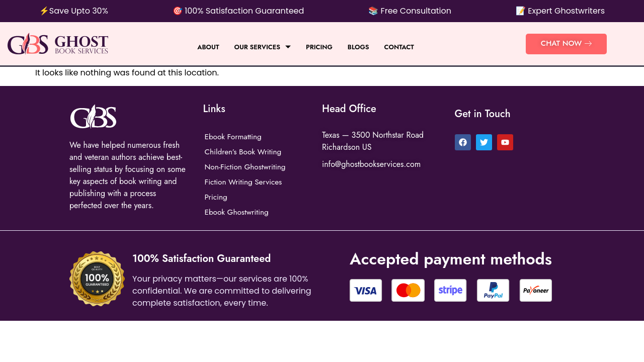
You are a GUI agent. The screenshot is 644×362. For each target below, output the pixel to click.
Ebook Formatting (235, 137)
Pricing (320, 47)
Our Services (258, 47)
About (198, 47)
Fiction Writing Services (245, 182)
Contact (409, 47)
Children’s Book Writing (245, 152)
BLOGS (364, 47)
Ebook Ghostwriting (238, 212)
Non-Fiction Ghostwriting (247, 167)
